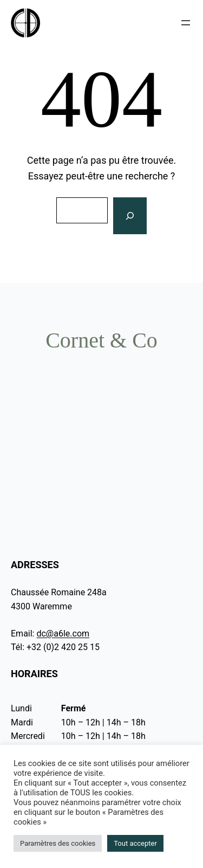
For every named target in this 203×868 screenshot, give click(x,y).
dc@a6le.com (63, 634)
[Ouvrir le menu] (186, 23)
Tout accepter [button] (135, 843)
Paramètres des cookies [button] (58, 843)
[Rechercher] (130, 216)
